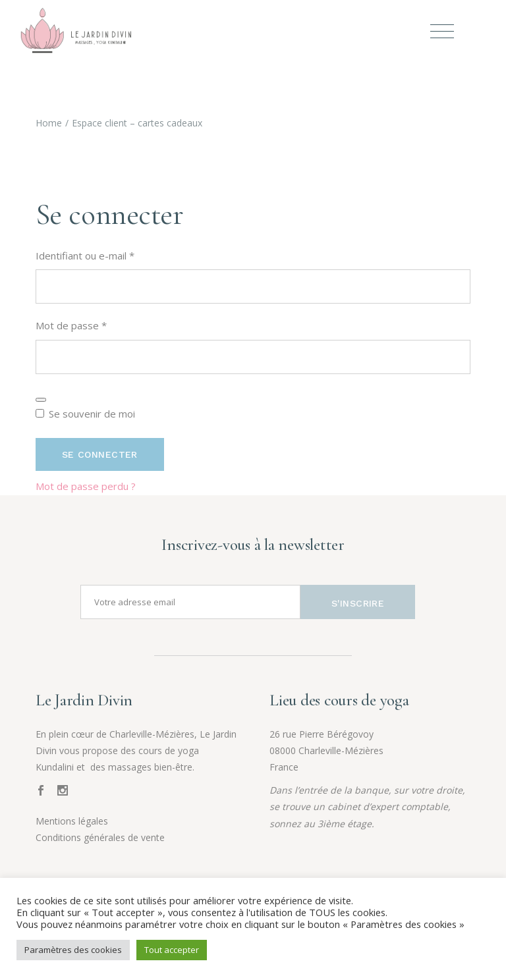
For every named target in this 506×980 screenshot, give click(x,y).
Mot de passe (96, 324)
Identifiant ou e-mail (110, 255)
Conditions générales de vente (100, 837)
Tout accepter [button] (172, 950)
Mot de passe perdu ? (86, 486)
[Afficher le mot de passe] (41, 400)
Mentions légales (72, 821)
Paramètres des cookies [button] (73, 950)
